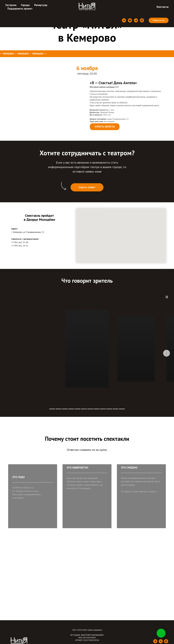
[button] (87, 187)
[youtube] (130, 20)
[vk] (124, 20)
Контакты (163, 7)
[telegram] (136, 20)
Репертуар (41, 5)
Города (25, 5)
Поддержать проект (20, 9)
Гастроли (11, 5)
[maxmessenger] (142, 20)
